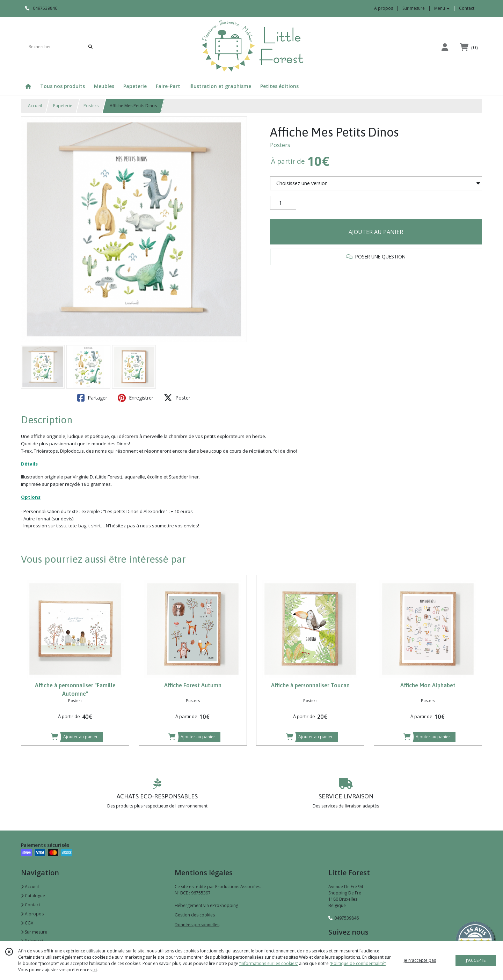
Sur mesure (34, 932)
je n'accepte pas (420, 960)
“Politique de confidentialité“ (358, 963)
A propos (32, 914)
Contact (467, 8)
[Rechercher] (90, 47)
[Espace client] (445, 47)
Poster (177, 398)
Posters (91, 106)
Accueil (35, 106)
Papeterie (63, 106)
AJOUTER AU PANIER (376, 232)
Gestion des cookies (195, 915)
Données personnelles (197, 925)
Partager (92, 398)
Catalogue (33, 896)
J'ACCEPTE (476, 960)
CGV (27, 923)
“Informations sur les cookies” (269, 963)
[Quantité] (283, 203)
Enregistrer (136, 398)
